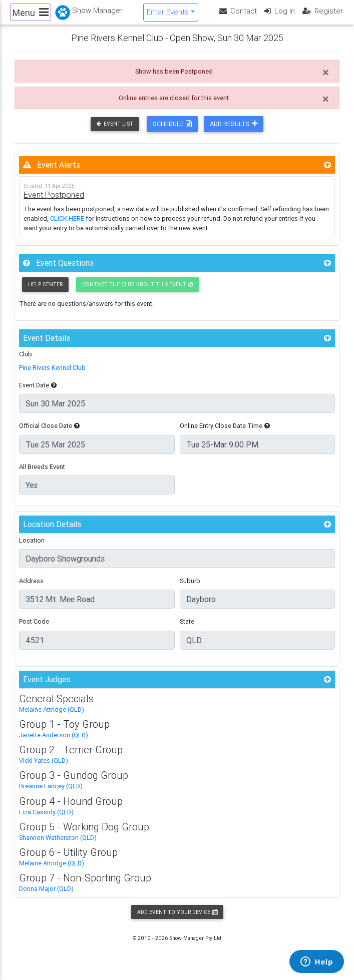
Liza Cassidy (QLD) (46, 820)
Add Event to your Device (177, 920)
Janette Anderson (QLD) (54, 743)
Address (31, 589)
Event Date (38, 393)
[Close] (326, 80)
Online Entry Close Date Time (225, 434)
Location (32, 548)
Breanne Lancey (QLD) (51, 794)
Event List (115, 132)
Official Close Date (49, 434)
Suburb (190, 589)
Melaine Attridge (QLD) (52, 717)
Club (26, 362)
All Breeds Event (42, 474)
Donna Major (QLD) (46, 897)
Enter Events (168, 16)
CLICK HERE (67, 226)
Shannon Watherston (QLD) (58, 845)
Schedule (172, 132)
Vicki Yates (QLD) (44, 769)
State (187, 629)
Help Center (45, 292)
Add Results (234, 132)
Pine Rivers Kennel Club (52, 376)
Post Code (34, 629)
